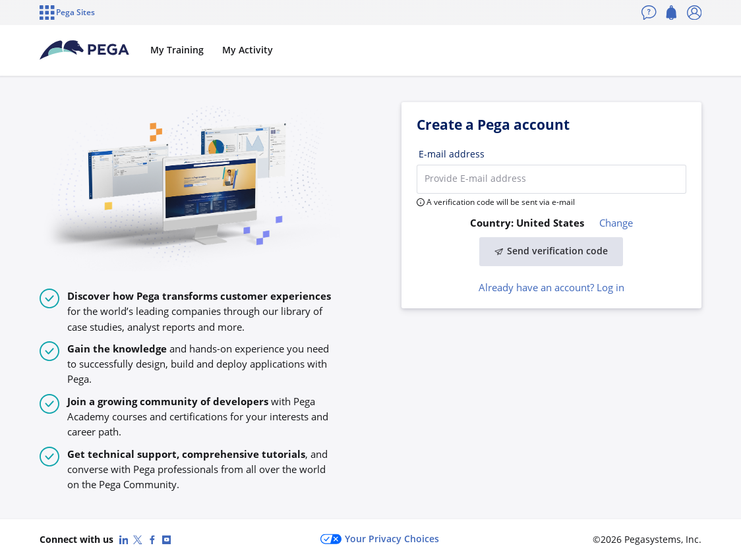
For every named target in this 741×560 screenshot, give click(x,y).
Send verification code (551, 251)
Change (616, 223)
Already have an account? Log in (551, 287)
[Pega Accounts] (84, 50)
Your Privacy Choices (380, 540)
